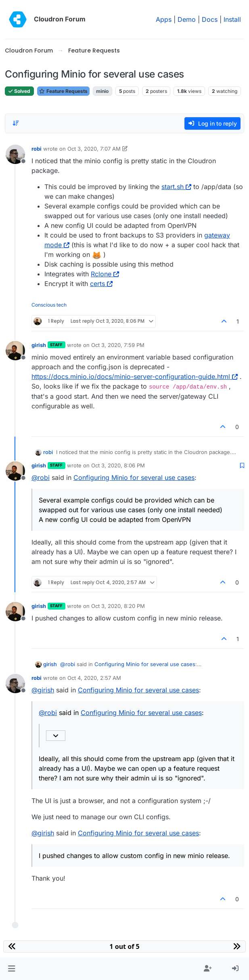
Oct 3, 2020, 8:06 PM (118, 465)
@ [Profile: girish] (43, 690)
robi (37, 149)
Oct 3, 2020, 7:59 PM (118, 345)
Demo (187, 19)
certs (101, 284)
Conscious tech (49, 305)
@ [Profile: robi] (41, 477)
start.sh (176, 187)
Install (232, 19)
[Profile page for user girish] (15, 351)
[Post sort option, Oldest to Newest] (16, 123)
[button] (12, 969)
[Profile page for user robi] (15, 154)
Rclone (105, 274)
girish (39, 345)
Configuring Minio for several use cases (134, 477)
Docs (210, 19)
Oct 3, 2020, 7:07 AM (94, 149)
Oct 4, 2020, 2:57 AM (94, 678)
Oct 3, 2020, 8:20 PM (118, 606)
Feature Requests (63, 91)
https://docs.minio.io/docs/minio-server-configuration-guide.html (135, 376)
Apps (164, 19)
